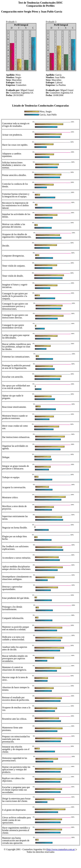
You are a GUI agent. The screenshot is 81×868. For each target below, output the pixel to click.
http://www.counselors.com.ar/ (61, 849)
